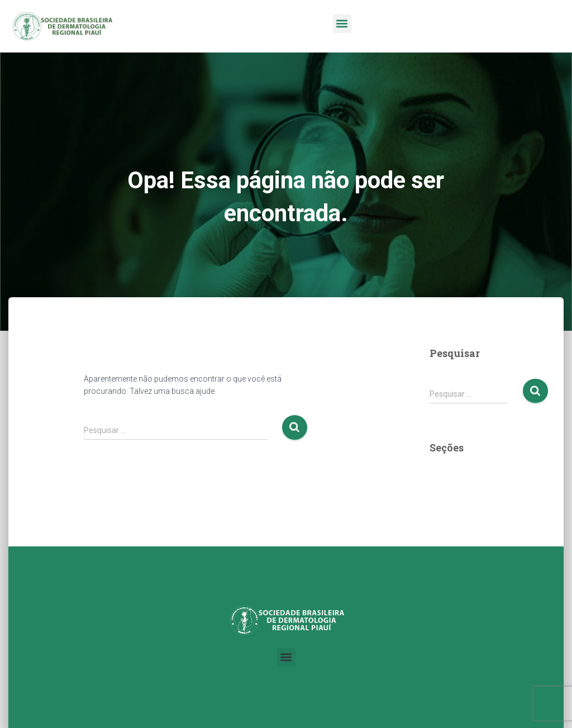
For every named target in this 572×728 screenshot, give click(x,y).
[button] (342, 24)
